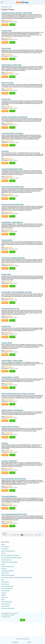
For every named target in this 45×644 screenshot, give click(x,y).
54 (27, 535)
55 (29, 535)
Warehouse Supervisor (5, 584)
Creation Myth (6, 274)
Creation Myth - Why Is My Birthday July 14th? (17, 292)
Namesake (3, 564)
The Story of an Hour (5, 582)
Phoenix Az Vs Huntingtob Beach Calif (8, 551)
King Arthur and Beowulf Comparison (8, 575)
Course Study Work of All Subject (12, 133)
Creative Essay (6, 326)
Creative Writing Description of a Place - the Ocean (18, 394)
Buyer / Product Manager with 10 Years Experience (10, 555)
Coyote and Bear (7, 240)
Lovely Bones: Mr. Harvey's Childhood (8, 608)
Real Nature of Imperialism (6, 560)
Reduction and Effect (5, 547)
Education (3, 544)
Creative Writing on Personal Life (12, 410)
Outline (3, 580)
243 (37, 535)
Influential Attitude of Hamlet (7, 602)
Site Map (29, 642)
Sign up (23, 620)
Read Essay (5, 25)
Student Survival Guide (5, 604)
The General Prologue (5, 591)
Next (40, 535)
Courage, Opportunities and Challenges (14, 117)
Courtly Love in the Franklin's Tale (12, 187)
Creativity (5, 443)
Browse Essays (15, 642)
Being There (3, 553)
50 (17, 535)
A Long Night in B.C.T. (5, 549)
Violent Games (4, 569)
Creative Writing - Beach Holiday (12, 361)
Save (12, 25)
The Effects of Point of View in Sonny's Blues (9, 562)
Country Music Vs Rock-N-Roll (11, 65)
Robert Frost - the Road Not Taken (7, 586)
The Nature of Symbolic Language (7, 571)
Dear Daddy (3, 595)
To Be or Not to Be (4, 597)
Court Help (5, 151)
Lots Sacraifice (4, 593)
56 (32, 535)
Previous (5, 535)
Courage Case (6, 99)
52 (22, 535)
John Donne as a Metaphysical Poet (8, 566)
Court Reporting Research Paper (12, 169)
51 (20, 535)
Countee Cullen (7, 31)
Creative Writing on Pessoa (10, 427)
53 (25, 535)
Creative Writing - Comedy (10, 377)
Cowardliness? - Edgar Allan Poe (12, 222)
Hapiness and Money (5, 573)
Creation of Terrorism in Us (10, 309)
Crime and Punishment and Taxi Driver (14, 514)
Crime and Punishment (9, 496)
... (10, 535)
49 (15, 535)
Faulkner (3, 599)
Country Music (6, 48)
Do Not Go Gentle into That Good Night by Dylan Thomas (12, 558)
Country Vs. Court (7, 83)
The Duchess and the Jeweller (7, 588)
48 (12, 535)
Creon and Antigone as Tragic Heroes (14, 479)
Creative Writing (7, 343)
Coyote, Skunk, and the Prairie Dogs (13, 258)
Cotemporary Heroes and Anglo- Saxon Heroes (17, 13)
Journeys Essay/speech (5, 606)
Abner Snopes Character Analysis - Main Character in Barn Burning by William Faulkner (17, 577)
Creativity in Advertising (9, 461)
